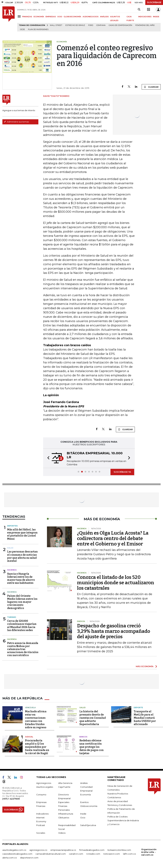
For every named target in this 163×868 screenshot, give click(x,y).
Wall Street (56, 25)
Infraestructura (66, 814)
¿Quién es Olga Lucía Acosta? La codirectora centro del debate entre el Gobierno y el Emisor (113, 538)
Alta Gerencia (65, 783)
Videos (62, 833)
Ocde (22, 29)
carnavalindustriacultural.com (51, 854)
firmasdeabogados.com (92, 850)
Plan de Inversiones (38, 29)
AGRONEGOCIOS (91, 17)
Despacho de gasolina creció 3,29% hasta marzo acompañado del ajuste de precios (114, 631)
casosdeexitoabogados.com (17, 854)
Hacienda (12, 570)
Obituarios (64, 818)
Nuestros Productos (118, 794)
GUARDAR (151, 87)
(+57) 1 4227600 (11, 799)
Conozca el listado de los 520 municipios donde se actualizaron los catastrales (116, 583)
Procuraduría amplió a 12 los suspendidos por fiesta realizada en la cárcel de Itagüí (37, 747)
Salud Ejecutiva (88, 825)
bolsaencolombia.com (119, 850)
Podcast (41, 825)
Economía (85, 795)
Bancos (83, 737)
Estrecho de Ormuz (75, 25)
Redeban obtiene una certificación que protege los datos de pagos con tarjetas (92, 747)
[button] (47, 458)
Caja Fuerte (64, 787)
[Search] (139, 10)
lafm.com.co (129, 854)
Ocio (83, 818)
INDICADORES (145, 17)
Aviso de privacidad (118, 801)
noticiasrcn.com (112, 854)
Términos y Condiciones (120, 805)
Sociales (41, 833)
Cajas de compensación (120, 25)
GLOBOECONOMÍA (72, 17)
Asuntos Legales (45, 787)
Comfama (101, 25)
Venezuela (30, 708)
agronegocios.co (38, 850)
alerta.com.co (10, 858)
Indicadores (42, 814)
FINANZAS (27, 17)
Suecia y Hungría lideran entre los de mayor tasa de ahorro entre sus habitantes (21, 578)
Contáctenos (114, 797)
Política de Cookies (117, 817)
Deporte (138, 708)
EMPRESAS (51, 17)
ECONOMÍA (39, 17)
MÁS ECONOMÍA (145, 666)
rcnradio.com (93, 854)
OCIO (60, 17)
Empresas (41, 802)
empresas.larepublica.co (63, 850)
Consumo (41, 795)
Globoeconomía (89, 806)
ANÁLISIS (104, 17)
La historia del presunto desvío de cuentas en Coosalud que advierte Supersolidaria (93, 718)
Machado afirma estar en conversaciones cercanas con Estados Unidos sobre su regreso (36, 719)
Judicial (29, 737)
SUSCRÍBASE (154, 2)
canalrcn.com (76, 854)
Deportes (12, 526)
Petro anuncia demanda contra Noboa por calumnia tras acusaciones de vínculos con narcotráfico (23, 649)
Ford (91, 25)
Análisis (84, 783)
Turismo (12, 617)
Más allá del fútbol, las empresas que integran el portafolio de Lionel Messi (22, 534)
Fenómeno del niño (145, 25)
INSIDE (156, 17)
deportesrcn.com (29, 858)
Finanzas (41, 806)
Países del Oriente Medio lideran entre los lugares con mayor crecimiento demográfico (22, 602)
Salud (10, 548)
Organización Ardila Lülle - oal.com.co (149, 852)
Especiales (64, 802)
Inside (83, 814)
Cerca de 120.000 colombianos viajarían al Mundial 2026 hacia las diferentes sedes (22, 626)
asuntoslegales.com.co (14, 850)
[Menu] (20, 16)
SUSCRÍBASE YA (122, 472)
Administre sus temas (16, 122)
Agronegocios (44, 783)
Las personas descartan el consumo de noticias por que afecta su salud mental (22, 556)
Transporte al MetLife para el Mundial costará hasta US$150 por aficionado (145, 718)
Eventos (84, 802)
